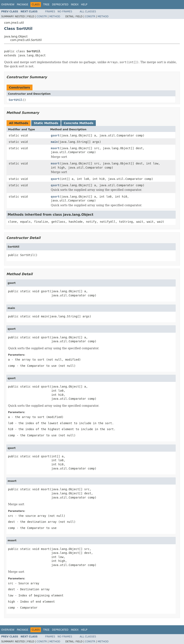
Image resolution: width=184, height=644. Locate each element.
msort (55, 148)
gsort (55, 135)
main (54, 142)
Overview (8, 5)
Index (75, 5)
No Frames (65, 12)
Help (84, 5)
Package (23, 5)
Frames (50, 12)
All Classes (88, 12)
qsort (55, 179)
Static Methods (46, 123)
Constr (42, 16)
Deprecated (60, 5)
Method (55, 16)
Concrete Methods (79, 123)
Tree (46, 5)
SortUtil (16, 100)
